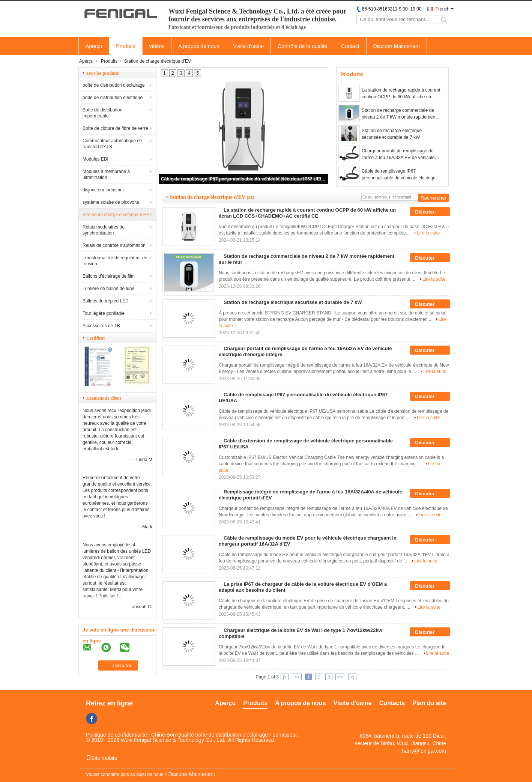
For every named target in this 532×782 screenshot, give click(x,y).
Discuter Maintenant (397, 46)
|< (285, 677)
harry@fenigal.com (424, 751)
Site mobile (101, 758)
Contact (350, 46)
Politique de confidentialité (116, 735)
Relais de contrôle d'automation (114, 245)
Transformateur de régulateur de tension (115, 261)
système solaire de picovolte (111, 202)
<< (297, 677)
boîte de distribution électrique (113, 98)
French (443, 9)
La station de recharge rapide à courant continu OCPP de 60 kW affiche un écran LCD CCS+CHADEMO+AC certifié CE (401, 94)
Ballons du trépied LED (106, 301)
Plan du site (429, 703)
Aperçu (94, 46)
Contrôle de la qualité (302, 46)
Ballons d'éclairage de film (109, 276)
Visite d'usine (248, 46)
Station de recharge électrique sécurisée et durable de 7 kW (392, 134)
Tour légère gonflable (104, 313)
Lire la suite (428, 233)
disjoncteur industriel (103, 190)
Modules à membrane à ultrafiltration (106, 174)
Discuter (430, 212)
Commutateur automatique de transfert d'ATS (112, 144)
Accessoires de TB (101, 326)
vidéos (157, 46)
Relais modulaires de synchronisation (104, 230)
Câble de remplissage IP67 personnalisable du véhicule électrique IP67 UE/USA (244, 179)
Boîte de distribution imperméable (102, 113)
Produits (125, 46)
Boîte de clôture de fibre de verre (115, 128)
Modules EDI (95, 159)
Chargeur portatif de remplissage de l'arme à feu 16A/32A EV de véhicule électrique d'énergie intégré (398, 155)
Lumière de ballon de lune (108, 289)
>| (352, 677)
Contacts (392, 703)
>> (340, 677)
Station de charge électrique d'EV (116, 215)
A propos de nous (199, 46)
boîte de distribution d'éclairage (114, 85)
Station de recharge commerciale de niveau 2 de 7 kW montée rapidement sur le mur (399, 114)
